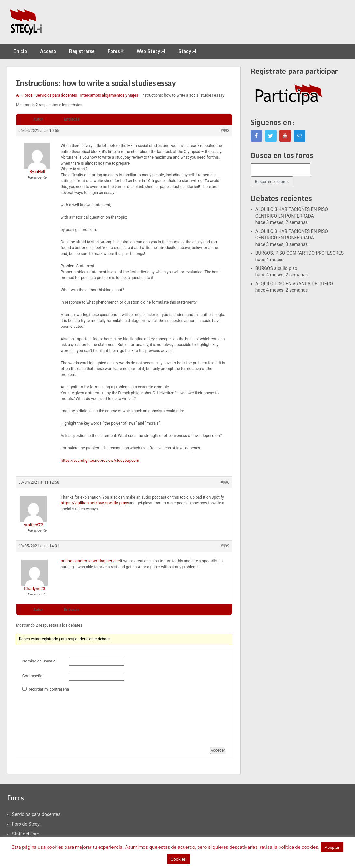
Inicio (20, 51)
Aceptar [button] (332, 847)
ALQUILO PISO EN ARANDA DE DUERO (294, 284)
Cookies (178, 859)
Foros (114, 51)
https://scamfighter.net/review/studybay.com (100, 461)
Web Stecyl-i (151, 51)
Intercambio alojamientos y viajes (109, 95)
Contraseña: (33, 676)
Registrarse (82, 51)
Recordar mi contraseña (48, 689)
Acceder (218, 750)
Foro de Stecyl (26, 824)
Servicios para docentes (56, 95)
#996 (225, 482)
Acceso (48, 51)
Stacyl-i (187, 51)
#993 (225, 131)
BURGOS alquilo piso (276, 268)
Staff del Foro (26, 834)
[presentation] (49, 717)
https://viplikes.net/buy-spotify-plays (95, 503)
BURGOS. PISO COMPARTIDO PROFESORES (300, 253)
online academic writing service (90, 561)
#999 (225, 546)
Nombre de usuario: (40, 661)
